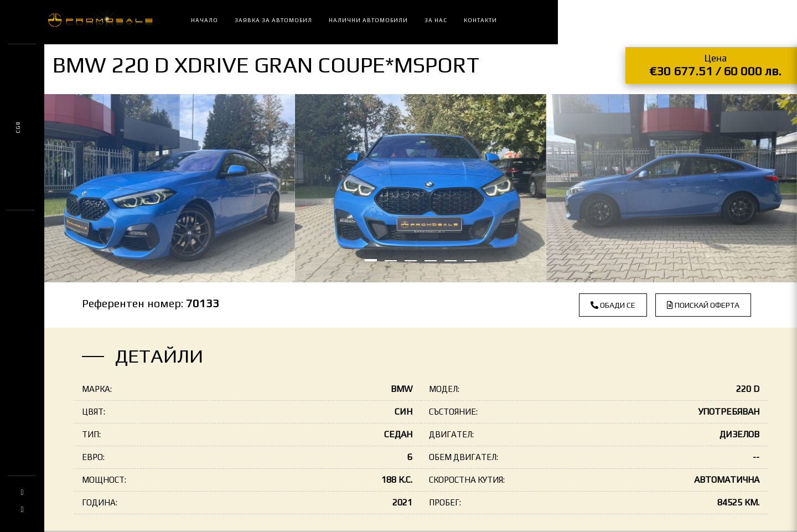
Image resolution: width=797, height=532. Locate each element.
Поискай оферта (703, 305)
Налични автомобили (368, 20)
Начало (205, 20)
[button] (371, 260)
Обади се (613, 305)
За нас (436, 20)
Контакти (480, 20)
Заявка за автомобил (273, 20)
